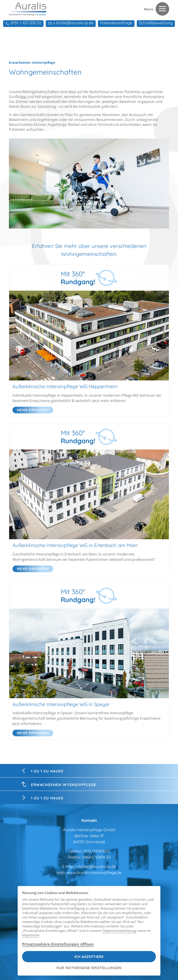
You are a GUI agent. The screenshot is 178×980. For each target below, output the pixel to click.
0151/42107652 (97, 851)
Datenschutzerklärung (119, 931)
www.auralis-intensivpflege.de (94, 873)
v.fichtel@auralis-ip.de (96, 867)
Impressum (31, 935)
